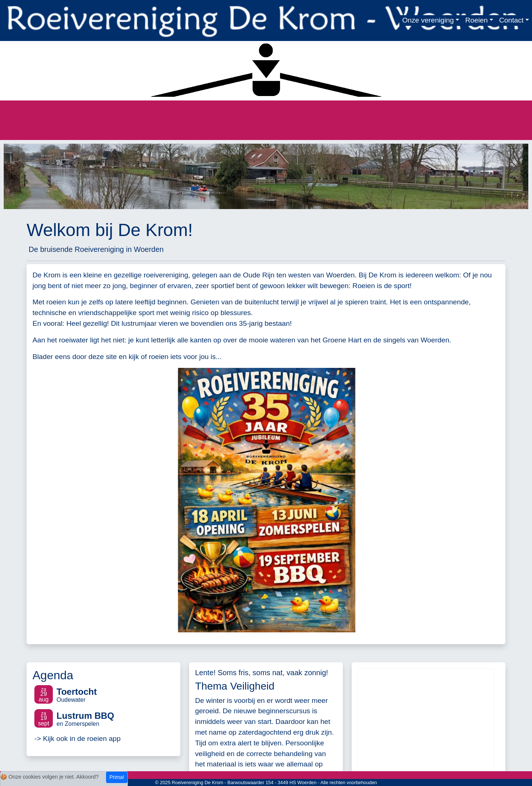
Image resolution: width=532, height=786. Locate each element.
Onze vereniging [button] (428, 20)
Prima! (117, 777)
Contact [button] (511, 20)
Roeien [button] (476, 20)
